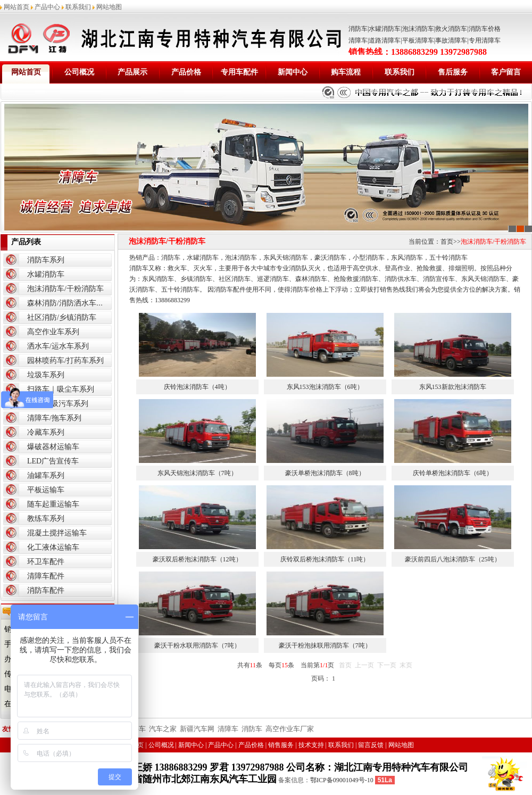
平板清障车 (418, 40)
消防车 (358, 29)
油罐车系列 (46, 475)
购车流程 (346, 72)
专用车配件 (239, 72)
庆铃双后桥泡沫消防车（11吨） (325, 559)
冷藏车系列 (46, 432)
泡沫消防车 (418, 29)
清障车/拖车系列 (54, 418)
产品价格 (186, 72)
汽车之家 (163, 729)
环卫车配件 (46, 562)
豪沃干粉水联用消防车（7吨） (197, 645)
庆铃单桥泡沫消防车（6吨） (453, 473)
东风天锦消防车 (286, 258)
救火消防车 (451, 29)
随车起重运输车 (53, 504)
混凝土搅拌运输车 (57, 533)
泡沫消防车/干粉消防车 (65, 289)
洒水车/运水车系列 (58, 346)
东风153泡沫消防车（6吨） (325, 387)
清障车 (358, 40)
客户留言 (506, 72)
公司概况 (79, 72)
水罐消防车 (385, 29)
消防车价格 (485, 29)
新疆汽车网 (197, 729)
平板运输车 (46, 490)
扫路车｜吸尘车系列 (61, 389)
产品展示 (132, 72)
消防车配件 (46, 590)
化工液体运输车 (53, 547)
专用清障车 (485, 40)
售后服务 (453, 72)
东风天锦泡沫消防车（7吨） (197, 473)
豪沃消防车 (330, 258)
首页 (447, 242)
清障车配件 (46, 576)
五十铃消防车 (448, 258)
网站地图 (109, 7)
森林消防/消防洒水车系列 (69, 303)
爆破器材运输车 (53, 447)
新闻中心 (293, 72)
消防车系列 (46, 260)
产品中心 (47, 7)
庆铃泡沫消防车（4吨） (197, 387)
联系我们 (78, 7)
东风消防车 (407, 258)
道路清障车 (385, 40)
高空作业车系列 (53, 332)
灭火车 (203, 268)
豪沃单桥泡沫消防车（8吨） (325, 473)
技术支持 (311, 745)
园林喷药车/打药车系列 (65, 361)
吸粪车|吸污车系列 (58, 404)
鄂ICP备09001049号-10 (342, 780)
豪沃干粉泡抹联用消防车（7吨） (325, 645)
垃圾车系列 (46, 375)
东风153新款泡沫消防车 (453, 387)
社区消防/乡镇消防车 (62, 317)
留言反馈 (371, 745)
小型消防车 (369, 258)
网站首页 (16, 7)
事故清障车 (451, 40)
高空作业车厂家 (290, 729)
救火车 (177, 268)
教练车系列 (46, 519)
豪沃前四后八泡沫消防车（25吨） (453, 559)
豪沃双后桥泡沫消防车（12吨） (197, 559)
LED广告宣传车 (53, 461)
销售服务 (281, 745)
